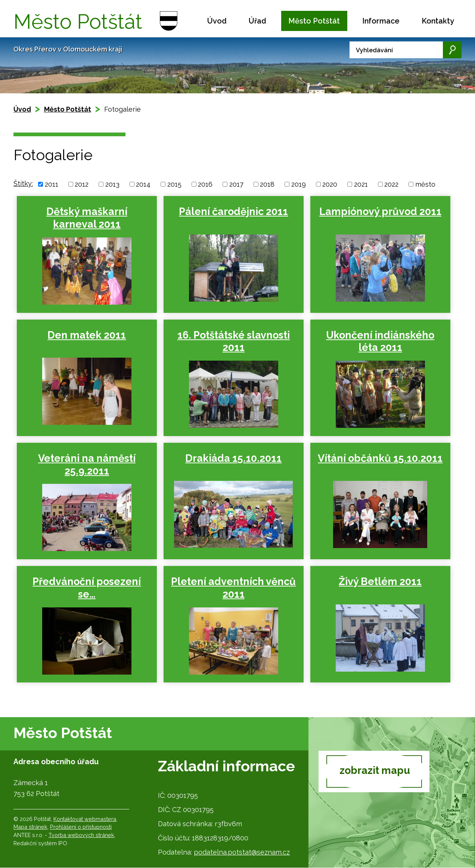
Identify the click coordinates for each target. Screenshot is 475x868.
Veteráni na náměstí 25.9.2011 (86, 465)
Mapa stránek (30, 827)
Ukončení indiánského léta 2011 (378, 341)
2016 (205, 184)
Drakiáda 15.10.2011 (232, 458)
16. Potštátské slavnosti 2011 (232, 341)
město (425, 184)
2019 (299, 184)
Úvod (217, 21)
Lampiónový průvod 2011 (378, 211)
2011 (52, 184)
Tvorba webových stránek (81, 835)
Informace (381, 21)
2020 (330, 184)
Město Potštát (314, 21)
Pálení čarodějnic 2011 (232, 211)
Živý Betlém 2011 (378, 581)
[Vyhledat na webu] (406, 50)
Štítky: (23, 183)
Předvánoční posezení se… (86, 588)
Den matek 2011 (86, 335)
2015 (174, 184)
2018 (267, 184)
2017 (236, 184)
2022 (391, 184)
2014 (143, 184)
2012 (82, 184)
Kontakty (438, 21)
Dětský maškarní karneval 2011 (86, 218)
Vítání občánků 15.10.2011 (378, 458)
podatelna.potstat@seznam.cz (242, 852)
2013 (112, 184)
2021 (361, 184)
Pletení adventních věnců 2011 (232, 588)
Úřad (257, 21)
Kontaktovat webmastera (85, 819)
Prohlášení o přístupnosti (81, 827)
